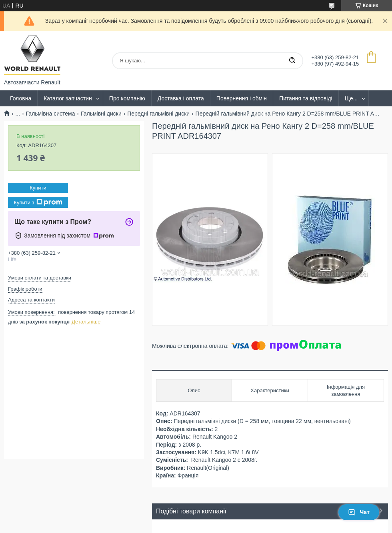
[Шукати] (292, 61)
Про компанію (127, 98)
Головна (21, 98)
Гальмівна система (51, 114)
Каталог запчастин (68, 98)
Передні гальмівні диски (158, 114)
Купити (38, 188)
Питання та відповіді (306, 98)
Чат (359, 512)
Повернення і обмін (242, 98)
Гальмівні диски (101, 114)
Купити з (38, 202)
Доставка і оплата (181, 98)
